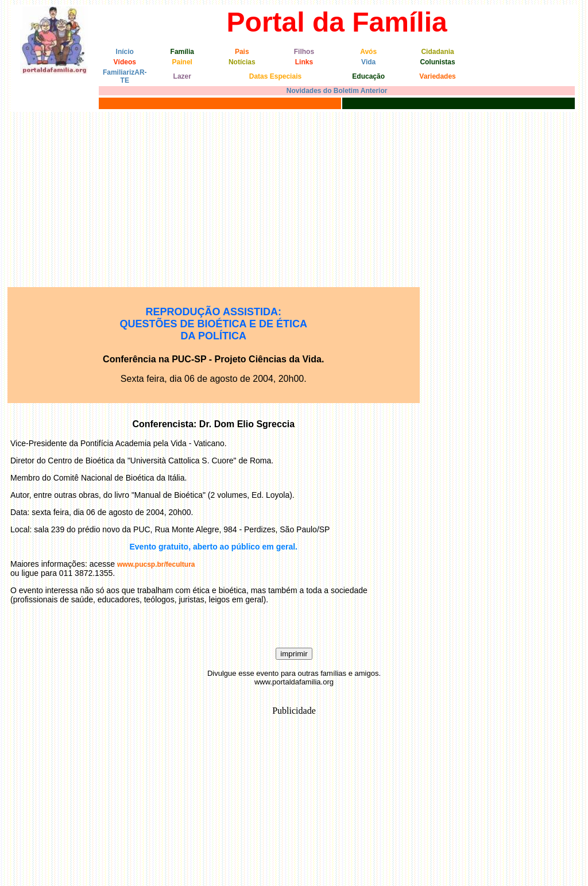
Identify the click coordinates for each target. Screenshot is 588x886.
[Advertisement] (294, 198)
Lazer (182, 76)
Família (182, 52)
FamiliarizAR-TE (125, 76)
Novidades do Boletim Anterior (337, 91)
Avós (368, 52)
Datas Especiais (275, 76)
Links (304, 62)
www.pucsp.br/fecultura (156, 564)
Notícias (242, 62)
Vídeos (125, 62)
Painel (182, 62)
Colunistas (437, 62)
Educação (368, 76)
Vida (368, 62)
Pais (242, 52)
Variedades (437, 76)
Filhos (304, 52)
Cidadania (437, 52)
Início (125, 52)
